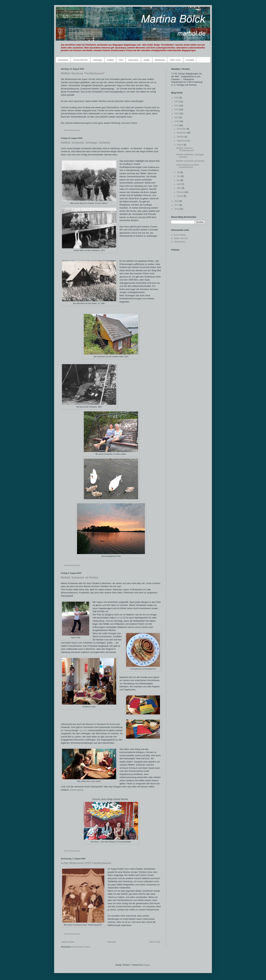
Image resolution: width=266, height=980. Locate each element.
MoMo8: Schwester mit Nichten (80, 578)
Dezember (182, 129)
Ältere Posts (155, 942)
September (182, 141)
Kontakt (190, 60)
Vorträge (97, 60)
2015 (177, 209)
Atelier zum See (181, 238)
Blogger (146, 965)
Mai (179, 180)
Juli (179, 172)
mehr (83, 730)
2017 (177, 205)
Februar (181, 192)
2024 (177, 106)
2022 (177, 114)
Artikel (110, 60)
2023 (177, 110)
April (179, 184)
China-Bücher (81, 60)
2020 (177, 121)
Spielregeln (77, 790)
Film (121, 60)
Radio (147, 60)
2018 (177, 201)
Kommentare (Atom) (81, 947)
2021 (177, 117)
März (179, 188)
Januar (180, 196)
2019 (177, 125)
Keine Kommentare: (72, 130)
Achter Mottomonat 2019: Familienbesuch (86, 863)
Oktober (181, 137)
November (182, 133)
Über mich (175, 60)
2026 (177, 98)
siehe (119, 618)
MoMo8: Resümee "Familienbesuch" (83, 73)
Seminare (133, 60)
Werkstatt (160, 60)
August (180, 145)
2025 (177, 102)
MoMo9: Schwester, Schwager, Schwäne (85, 143)
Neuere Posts (68, 942)
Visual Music (179, 242)
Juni (179, 176)
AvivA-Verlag (179, 235)
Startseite (63, 60)
